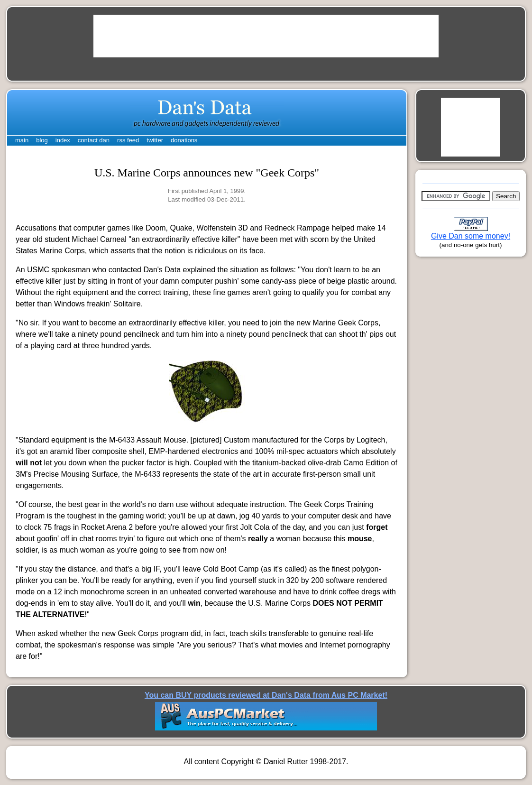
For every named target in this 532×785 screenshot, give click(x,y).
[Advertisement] (266, 36)
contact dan (94, 140)
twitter (155, 140)
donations (184, 140)
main (22, 140)
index (63, 140)
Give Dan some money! (471, 236)
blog (42, 140)
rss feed (128, 140)
